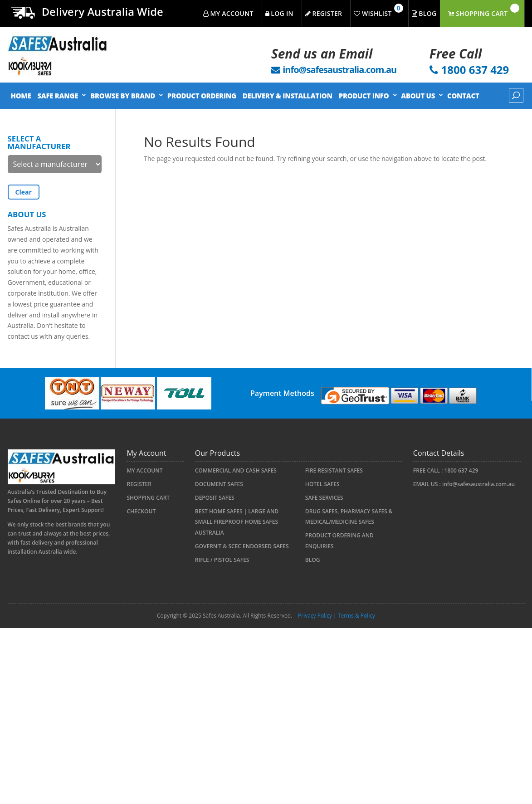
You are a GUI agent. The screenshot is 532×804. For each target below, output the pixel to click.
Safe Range (58, 96)
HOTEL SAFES (322, 484)
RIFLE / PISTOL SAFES (222, 560)
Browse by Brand (123, 96)
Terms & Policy (356, 616)
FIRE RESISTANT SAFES (334, 470)
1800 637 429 (461, 470)
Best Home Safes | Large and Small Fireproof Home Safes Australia (237, 522)
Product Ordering (202, 96)
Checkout (141, 511)
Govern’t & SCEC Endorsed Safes (242, 546)
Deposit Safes (215, 498)
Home (21, 96)
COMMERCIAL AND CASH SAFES (236, 470)
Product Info (364, 96)
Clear (24, 192)
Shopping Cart (148, 498)
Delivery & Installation (288, 96)
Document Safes (219, 484)
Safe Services (324, 498)
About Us (418, 96)
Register (139, 484)
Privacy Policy (315, 616)
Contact (463, 96)
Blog (313, 560)
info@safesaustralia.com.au (478, 484)
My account (144, 470)
